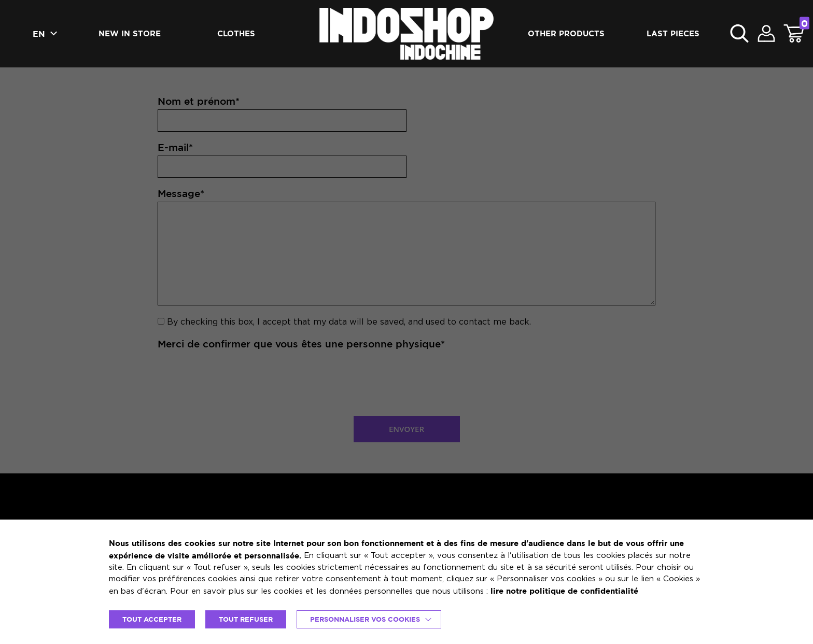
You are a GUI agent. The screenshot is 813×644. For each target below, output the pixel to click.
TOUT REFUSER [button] (246, 619)
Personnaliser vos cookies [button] (365, 619)
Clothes (236, 33)
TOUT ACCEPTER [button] (152, 619)
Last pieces (673, 33)
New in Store (130, 33)
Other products (566, 33)
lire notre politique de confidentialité (564, 591)
